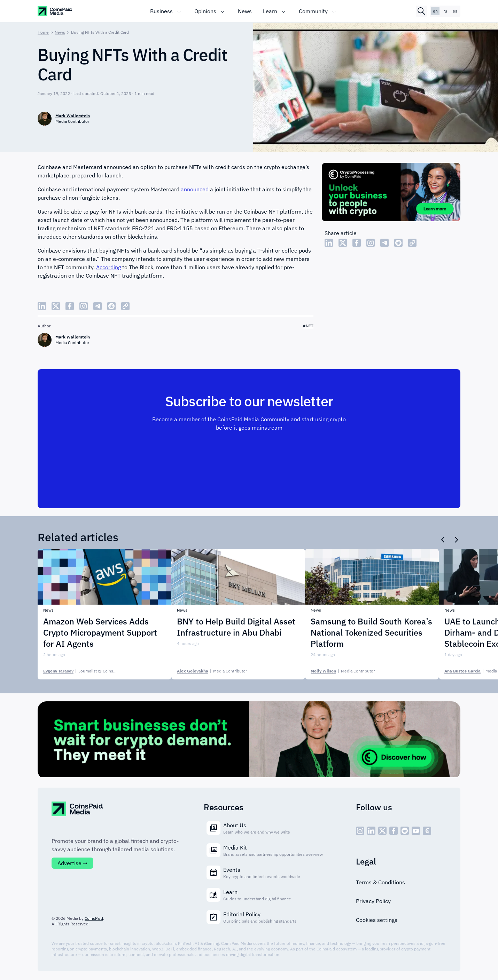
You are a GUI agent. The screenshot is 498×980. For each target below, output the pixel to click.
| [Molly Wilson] (343, 671)
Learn (270, 11)
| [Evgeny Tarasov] (88, 671)
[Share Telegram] (384, 243)
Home (43, 32)
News (245, 11)
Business (161, 11)
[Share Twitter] (343, 243)
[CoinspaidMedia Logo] (55, 11)
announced (195, 189)
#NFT (308, 326)
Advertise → (72, 863)
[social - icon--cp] (427, 831)
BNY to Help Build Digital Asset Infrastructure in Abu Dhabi (236, 627)
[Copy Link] (412, 243)
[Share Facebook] (357, 243)
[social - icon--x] (382, 831)
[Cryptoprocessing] (391, 193)
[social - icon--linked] (371, 831)
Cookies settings (377, 920)
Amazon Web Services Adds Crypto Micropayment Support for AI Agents (100, 632)
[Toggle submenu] (179, 11)
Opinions (205, 11)
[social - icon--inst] (360, 831)
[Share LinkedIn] (329, 243)
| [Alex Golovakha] (212, 671)
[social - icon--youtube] (416, 831)
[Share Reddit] (398, 243)
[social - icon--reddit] (405, 831)
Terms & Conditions (380, 882)
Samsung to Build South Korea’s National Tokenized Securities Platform (371, 632)
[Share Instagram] (371, 243)
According (108, 267)
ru (445, 11)
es (455, 11)
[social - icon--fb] (394, 831)
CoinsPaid (94, 918)
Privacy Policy (373, 901)
